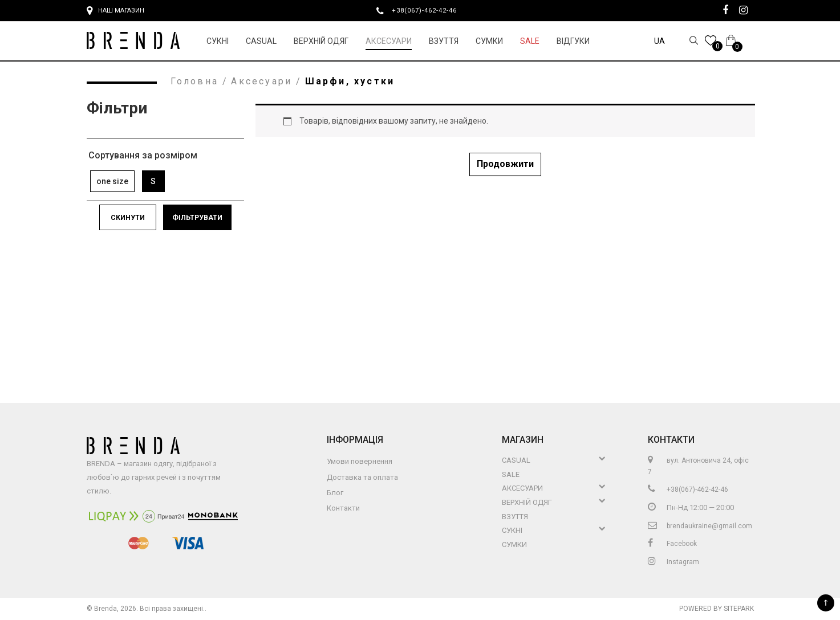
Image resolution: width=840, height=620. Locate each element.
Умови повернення (360, 461)
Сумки (489, 41)
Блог (335, 493)
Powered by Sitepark (717, 609)
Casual (261, 41)
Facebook (672, 544)
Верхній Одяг (321, 41)
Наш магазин (115, 11)
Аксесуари (389, 41)
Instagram (673, 562)
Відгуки (573, 41)
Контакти (343, 508)
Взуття (444, 41)
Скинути (128, 218)
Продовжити (505, 164)
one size (112, 181)
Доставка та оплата (362, 477)
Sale (530, 41)
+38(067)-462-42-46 (429, 10)
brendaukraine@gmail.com (700, 526)
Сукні (218, 41)
